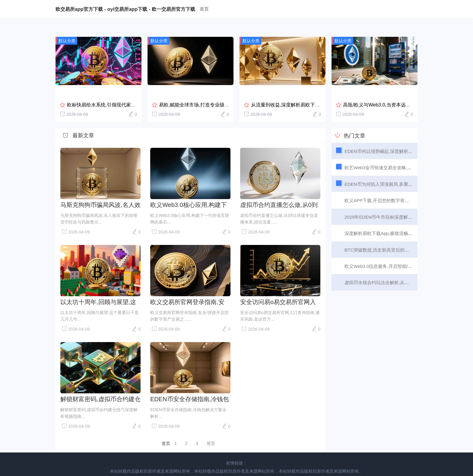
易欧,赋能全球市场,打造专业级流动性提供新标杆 (211, 92)
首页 (205, 9)
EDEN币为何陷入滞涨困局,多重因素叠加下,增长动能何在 (402, 171)
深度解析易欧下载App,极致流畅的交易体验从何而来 (397, 221)
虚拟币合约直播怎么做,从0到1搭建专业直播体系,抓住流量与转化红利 (279, 192)
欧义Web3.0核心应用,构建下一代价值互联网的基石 (189, 192)
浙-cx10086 (362, 466)
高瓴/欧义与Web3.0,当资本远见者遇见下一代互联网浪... (403, 92)
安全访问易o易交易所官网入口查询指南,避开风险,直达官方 (278, 289)
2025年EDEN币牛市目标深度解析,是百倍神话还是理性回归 (404, 204)
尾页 (211, 431)
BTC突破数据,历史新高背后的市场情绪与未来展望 (395, 237)
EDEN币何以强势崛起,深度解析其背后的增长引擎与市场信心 (406, 139)
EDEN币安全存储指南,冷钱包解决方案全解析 (190, 386)
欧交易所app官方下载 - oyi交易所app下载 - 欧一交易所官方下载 (125, 9)
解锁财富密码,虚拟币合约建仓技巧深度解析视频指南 (100, 386)
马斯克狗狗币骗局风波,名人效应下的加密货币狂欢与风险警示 (100, 192)
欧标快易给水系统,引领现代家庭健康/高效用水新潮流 (124, 92)
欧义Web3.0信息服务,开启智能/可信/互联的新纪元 (395, 254)
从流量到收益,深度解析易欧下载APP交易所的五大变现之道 (314, 92)
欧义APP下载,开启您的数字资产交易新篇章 (388, 188)
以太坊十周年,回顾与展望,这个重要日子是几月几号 (98, 289)
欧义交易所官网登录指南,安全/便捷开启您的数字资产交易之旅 (190, 289)
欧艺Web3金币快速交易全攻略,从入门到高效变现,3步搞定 (403, 155)
